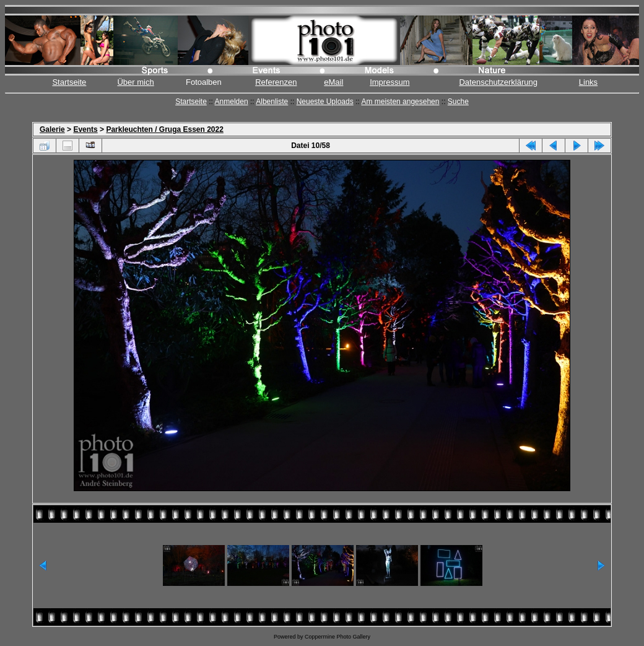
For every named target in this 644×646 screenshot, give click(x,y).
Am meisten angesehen (400, 102)
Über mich (135, 82)
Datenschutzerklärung (498, 82)
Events (85, 129)
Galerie (52, 129)
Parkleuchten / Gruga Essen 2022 (164, 129)
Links (588, 82)
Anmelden (232, 102)
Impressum (389, 82)
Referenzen (276, 82)
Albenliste (272, 102)
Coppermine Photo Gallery (337, 637)
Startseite (69, 82)
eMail (333, 82)
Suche (458, 102)
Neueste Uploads (325, 102)
